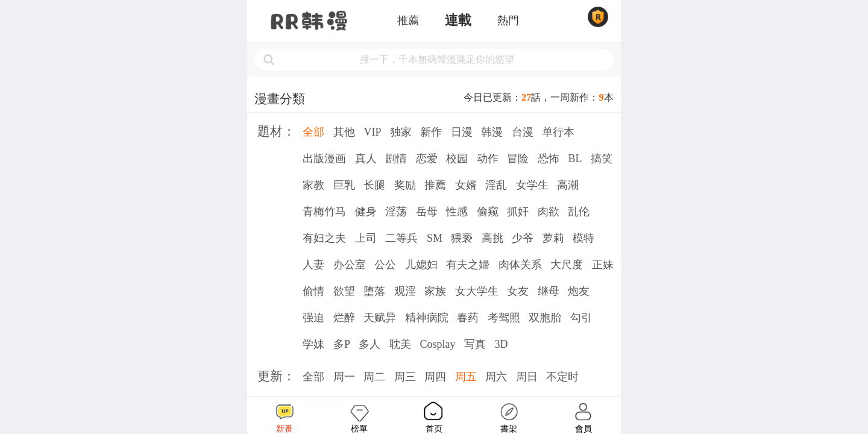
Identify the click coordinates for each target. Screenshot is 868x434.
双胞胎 (545, 318)
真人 (366, 159)
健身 (366, 212)
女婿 (466, 185)
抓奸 (518, 212)
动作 (488, 159)
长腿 (374, 185)
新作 (431, 132)
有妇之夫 (324, 238)
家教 (313, 185)
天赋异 (380, 318)
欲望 (344, 291)
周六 (496, 377)
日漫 (462, 132)
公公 (385, 265)
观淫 (405, 291)
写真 (475, 344)
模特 (583, 238)
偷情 (313, 291)
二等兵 (401, 238)
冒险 (518, 159)
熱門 (508, 20)
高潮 (568, 185)
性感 (457, 212)
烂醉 (344, 318)
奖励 (405, 185)
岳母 (427, 212)
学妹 (313, 344)
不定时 (562, 377)
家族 (435, 291)
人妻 (313, 265)
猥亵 (462, 238)
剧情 (396, 159)
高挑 (492, 238)
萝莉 (553, 238)
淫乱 (496, 185)
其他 (344, 132)
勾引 (581, 318)
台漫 (523, 132)
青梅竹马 (324, 212)
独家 (401, 132)
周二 (374, 377)
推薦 (408, 20)
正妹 (603, 265)
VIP (372, 132)
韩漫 (492, 132)
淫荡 (396, 212)
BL (575, 159)
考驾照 (504, 318)
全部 (313, 132)
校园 (457, 159)
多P (342, 344)
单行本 (558, 132)
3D (501, 344)
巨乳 (344, 185)
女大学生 (477, 291)
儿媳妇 (421, 265)
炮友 (579, 291)
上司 (366, 238)
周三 (405, 377)
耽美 (400, 344)
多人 (370, 344)
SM (435, 238)
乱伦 (579, 212)
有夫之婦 (468, 265)
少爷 (523, 238)
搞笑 (602, 159)
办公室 (350, 265)
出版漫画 (324, 159)
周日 (527, 377)
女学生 (532, 185)
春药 (468, 318)
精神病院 (427, 318)
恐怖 (549, 159)
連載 (458, 20)
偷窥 (488, 212)
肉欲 (549, 212)
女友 (518, 291)
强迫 (313, 318)
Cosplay (437, 344)
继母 (549, 291)
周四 (435, 377)
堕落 (374, 291)
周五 (466, 377)
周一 (344, 377)
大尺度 (567, 265)
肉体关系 (520, 265)
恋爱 (427, 159)
